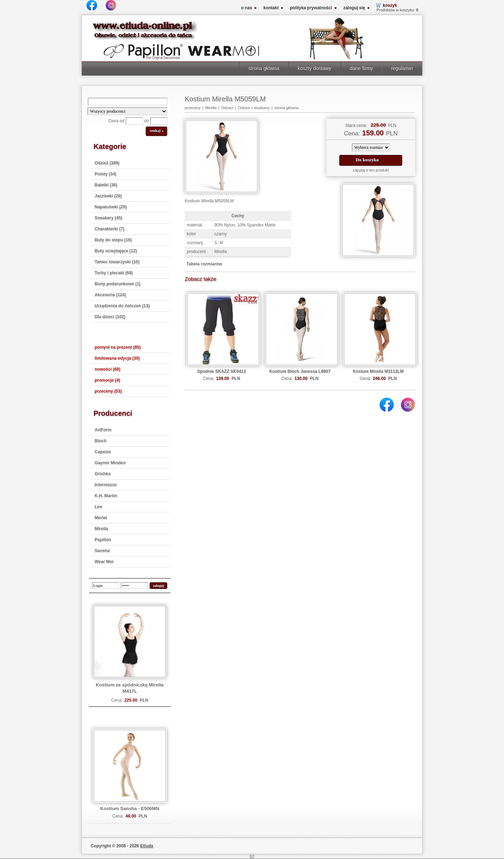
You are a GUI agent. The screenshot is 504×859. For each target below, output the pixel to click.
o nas (247, 8)
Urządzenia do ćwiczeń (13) (122, 306)
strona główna (264, 68)
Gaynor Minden (110, 463)
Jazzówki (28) (108, 196)
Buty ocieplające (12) (116, 251)
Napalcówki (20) (111, 207)
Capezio (103, 452)
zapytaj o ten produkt (371, 170)
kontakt (271, 8)
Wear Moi (104, 562)
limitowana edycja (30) (117, 358)
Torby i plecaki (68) (114, 273)
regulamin (402, 68)
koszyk (390, 5)
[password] (134, 585)
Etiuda (147, 846)
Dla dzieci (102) (110, 317)
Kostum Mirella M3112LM (378, 371)
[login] (106, 585)
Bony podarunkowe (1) (117, 284)
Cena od (116, 121)
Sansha (102, 551)
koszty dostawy (315, 68)
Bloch (100, 441)
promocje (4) (107, 380)
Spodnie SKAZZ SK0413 (221, 371)
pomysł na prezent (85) (118, 347)
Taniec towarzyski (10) (117, 262)
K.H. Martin (106, 496)
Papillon (103, 540)
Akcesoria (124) (110, 295)
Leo (98, 507)
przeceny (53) (108, 391)
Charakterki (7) (110, 229)
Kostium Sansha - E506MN (130, 809)
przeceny (193, 108)
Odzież (227, 108)
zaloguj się (354, 8)
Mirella (101, 529)
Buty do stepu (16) (113, 240)
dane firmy (362, 68)
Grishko (103, 474)
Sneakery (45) (108, 218)
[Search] (128, 102)
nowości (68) (108, 369)
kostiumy (262, 108)
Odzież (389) (107, 163)
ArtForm (103, 430)
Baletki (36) (106, 185)
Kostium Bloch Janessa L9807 (300, 371)
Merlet (101, 518)
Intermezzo (106, 485)
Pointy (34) (105, 174)
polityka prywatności (311, 8)
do (147, 121)
